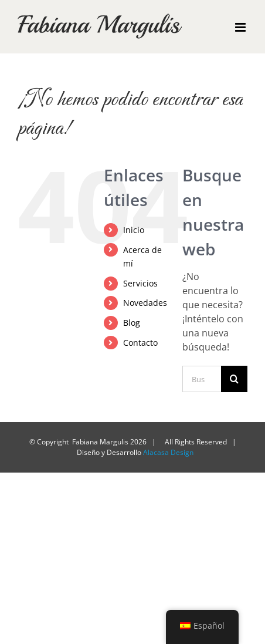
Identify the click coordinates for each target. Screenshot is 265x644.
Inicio (134, 230)
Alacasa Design (168, 452)
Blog (132, 323)
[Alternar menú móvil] (241, 27)
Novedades (145, 303)
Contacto (140, 343)
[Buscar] (234, 379)
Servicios (140, 283)
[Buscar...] (202, 379)
